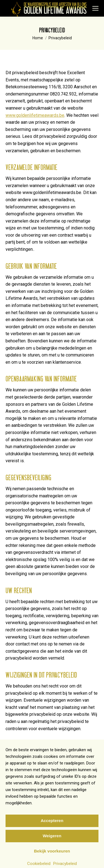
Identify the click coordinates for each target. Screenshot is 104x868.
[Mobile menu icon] (95, 8)
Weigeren (52, 841)
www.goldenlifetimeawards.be (35, 115)
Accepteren (52, 826)
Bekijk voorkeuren (52, 857)
